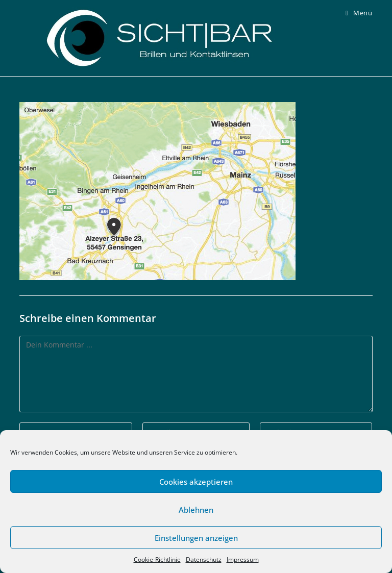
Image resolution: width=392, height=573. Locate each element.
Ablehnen (196, 510)
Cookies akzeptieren (196, 482)
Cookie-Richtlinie (157, 559)
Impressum (243, 559)
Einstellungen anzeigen (196, 538)
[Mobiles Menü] (359, 13)
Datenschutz (204, 559)
